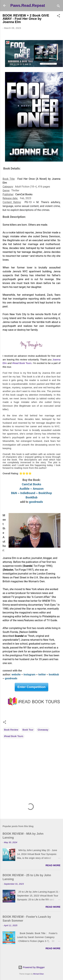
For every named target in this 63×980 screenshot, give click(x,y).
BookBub (31, 497)
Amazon (38, 489)
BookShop (45, 493)
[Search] (58, 7)
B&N (14, 493)
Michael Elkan (38, 974)
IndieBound (28, 493)
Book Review (11, 730)
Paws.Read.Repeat (28, 5)
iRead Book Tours (14, 736)
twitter (42, 675)
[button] (58, 16)
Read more (53, 865)
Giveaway (43, 730)
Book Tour (28, 730)
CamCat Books (32, 484)
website (16, 675)
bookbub (54, 675)
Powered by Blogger (31, 967)
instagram (30, 675)
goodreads (36, 502)
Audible (24, 489)
